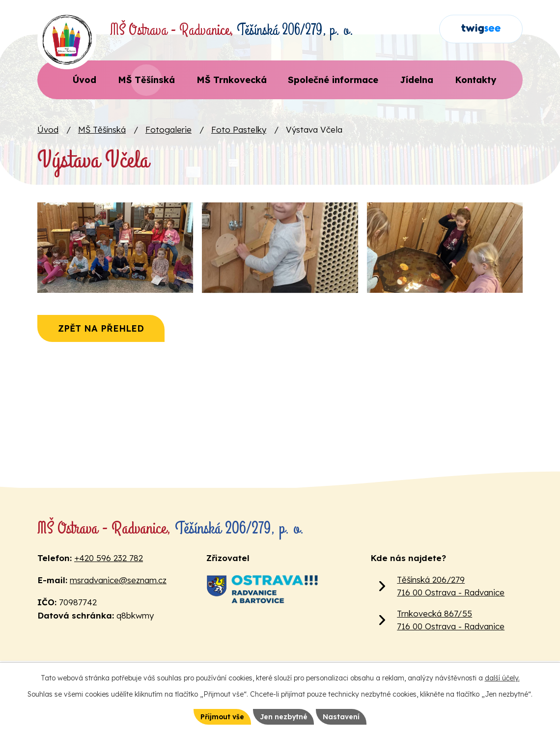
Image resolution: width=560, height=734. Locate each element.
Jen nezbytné (284, 716)
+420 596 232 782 (109, 558)
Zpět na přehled (102, 336)
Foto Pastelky (239, 129)
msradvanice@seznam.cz (118, 580)
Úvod (48, 129)
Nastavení (342, 716)
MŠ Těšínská (102, 129)
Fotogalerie (168, 129)
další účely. (502, 678)
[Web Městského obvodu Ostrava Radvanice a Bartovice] (262, 589)
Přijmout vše (222, 716)
